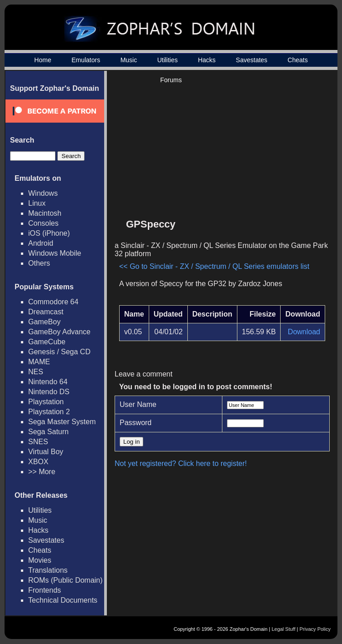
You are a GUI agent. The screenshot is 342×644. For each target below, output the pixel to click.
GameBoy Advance (59, 332)
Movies (40, 560)
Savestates (252, 60)
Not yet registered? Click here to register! (181, 463)
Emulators (86, 60)
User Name (138, 404)
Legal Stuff (283, 629)
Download (304, 332)
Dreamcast (46, 312)
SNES (38, 442)
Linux (37, 203)
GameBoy (44, 322)
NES (36, 372)
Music (129, 60)
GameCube (47, 342)
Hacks (207, 60)
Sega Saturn (48, 432)
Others (39, 263)
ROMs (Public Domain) (65, 580)
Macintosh (45, 213)
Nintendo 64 (48, 382)
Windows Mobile (55, 253)
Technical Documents (63, 600)
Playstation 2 (49, 412)
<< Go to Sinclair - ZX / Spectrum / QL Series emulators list (214, 266)
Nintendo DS (49, 392)
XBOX (38, 462)
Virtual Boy (46, 452)
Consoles (43, 223)
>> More (42, 472)
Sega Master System (62, 422)
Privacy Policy (315, 629)
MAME (39, 362)
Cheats (297, 60)
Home (43, 60)
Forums (171, 80)
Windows (43, 193)
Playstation (46, 402)
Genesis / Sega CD (59, 352)
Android (41, 243)
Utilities (168, 60)
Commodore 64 (53, 302)
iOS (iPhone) (49, 233)
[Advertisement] (248, 148)
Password (136, 423)
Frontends (45, 590)
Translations (48, 570)
